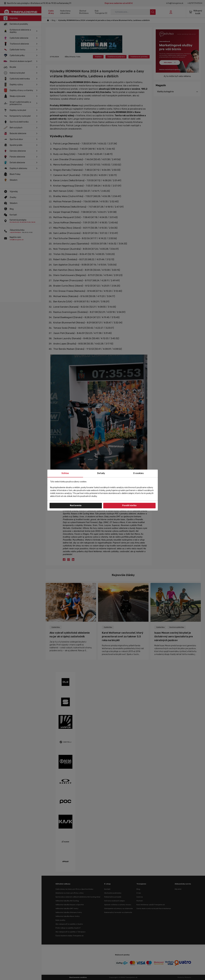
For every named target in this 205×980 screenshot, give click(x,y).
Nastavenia (76, 506)
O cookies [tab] (138, 473)
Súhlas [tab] (65, 473)
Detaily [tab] (101, 473)
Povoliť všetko (129, 506)
